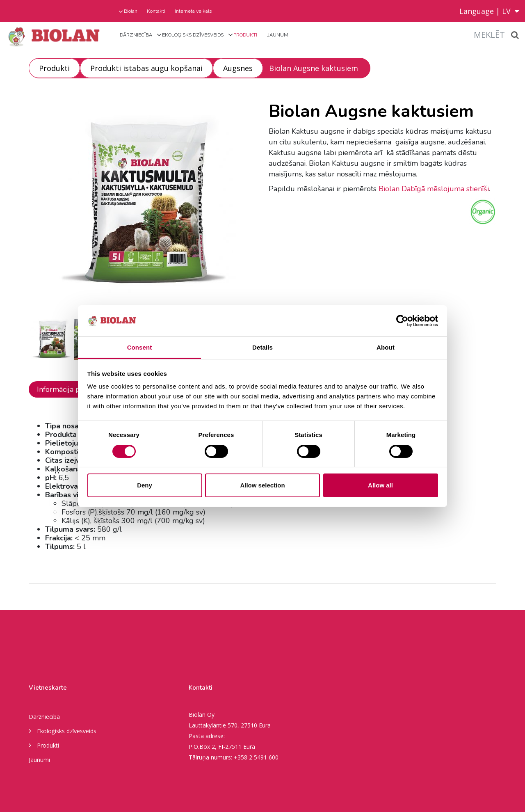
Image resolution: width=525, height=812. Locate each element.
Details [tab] (262, 347)
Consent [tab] (140, 347)
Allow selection (262, 485)
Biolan (131, 11)
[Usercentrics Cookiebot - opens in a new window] (402, 321)
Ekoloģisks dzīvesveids (193, 35)
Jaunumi (278, 35)
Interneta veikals (193, 11)
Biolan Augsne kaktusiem (314, 68)
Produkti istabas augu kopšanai (146, 68)
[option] (143, 204)
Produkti (245, 35)
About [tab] (386, 347)
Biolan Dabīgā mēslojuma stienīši (434, 189)
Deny (145, 485)
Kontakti (156, 11)
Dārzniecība (136, 35)
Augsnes (238, 68)
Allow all (380, 485)
